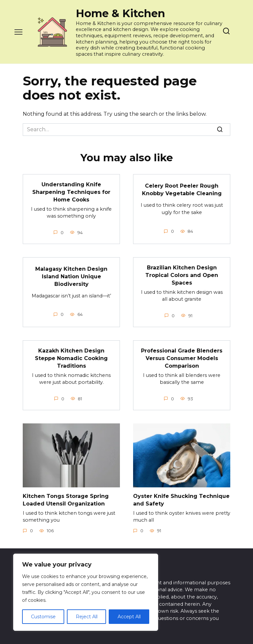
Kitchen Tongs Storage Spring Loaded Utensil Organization (66, 498)
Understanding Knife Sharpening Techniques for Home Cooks (71, 192)
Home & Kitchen (120, 13)
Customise (43, 617)
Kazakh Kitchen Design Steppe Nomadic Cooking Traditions (71, 357)
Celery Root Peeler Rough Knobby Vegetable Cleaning (182, 189)
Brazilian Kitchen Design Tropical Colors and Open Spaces (182, 274)
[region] (86, 592)
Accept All (129, 617)
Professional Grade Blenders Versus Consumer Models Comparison (182, 357)
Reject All (87, 617)
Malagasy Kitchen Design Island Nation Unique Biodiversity (71, 276)
